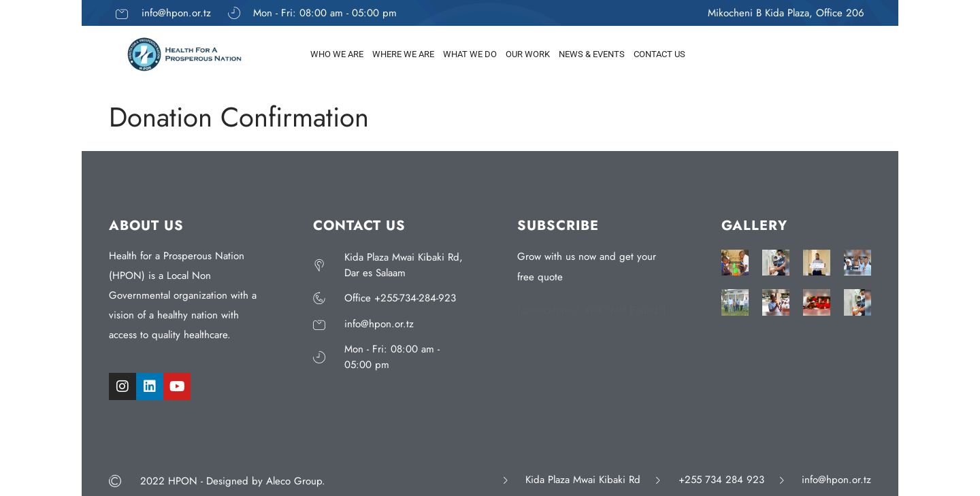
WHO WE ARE (337, 54)
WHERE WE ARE (403, 54)
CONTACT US (659, 54)
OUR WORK (528, 54)
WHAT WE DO (470, 54)
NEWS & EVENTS (592, 54)
